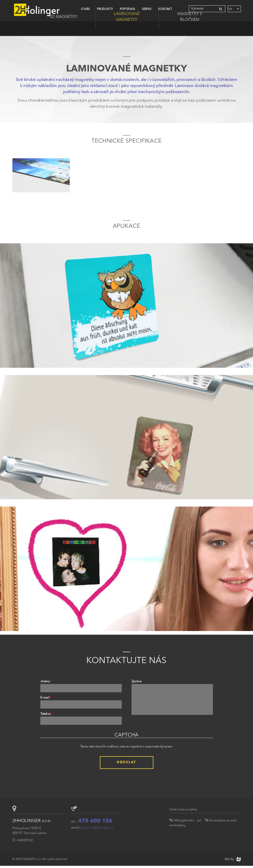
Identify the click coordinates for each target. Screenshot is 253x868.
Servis (147, 9)
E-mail (46, 698)
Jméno (46, 681)
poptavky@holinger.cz (97, 828)
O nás (86, 9)
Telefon (47, 714)
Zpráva (136, 681)
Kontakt (165, 9)
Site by (233, 859)
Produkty (105, 9)
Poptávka (127, 9)
